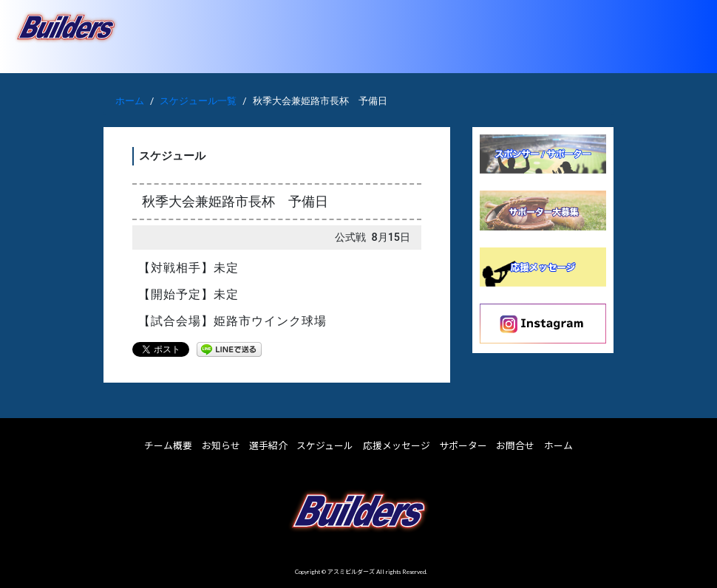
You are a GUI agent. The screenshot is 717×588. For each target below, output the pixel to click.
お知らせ (221, 445)
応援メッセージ (397, 445)
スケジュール (325, 445)
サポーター (463, 445)
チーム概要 (168, 445)
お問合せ (515, 445)
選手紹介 (268, 445)
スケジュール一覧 (198, 101)
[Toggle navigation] (685, 36)
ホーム (130, 101)
